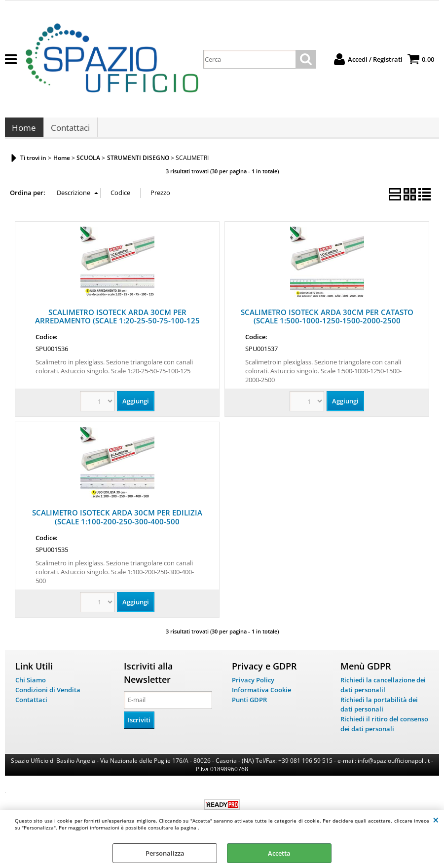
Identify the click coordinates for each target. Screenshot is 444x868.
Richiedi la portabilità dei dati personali (379, 710)
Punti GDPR (249, 705)
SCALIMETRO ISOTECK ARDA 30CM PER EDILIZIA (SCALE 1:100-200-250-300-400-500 (117, 522)
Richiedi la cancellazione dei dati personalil (383, 690)
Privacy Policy (253, 685)
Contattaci (70, 131)
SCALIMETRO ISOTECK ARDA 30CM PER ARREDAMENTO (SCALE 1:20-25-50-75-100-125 (117, 321)
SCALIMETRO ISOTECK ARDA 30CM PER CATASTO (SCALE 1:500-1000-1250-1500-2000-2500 (327, 321)
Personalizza (165, 853)
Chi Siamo (31, 685)
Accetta (279, 853)
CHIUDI (436, 820)
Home (24, 131)
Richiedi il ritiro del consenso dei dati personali (384, 729)
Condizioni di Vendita (48, 695)
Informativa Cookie (261, 695)
